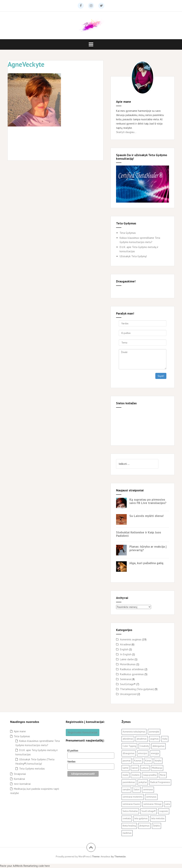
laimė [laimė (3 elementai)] (125, 768)
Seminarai (125, 679)
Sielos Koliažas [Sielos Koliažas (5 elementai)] (130, 811)
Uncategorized (128, 694)
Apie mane (20, 731)
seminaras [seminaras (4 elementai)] (151, 797)
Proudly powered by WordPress (73, 856)
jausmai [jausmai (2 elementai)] (127, 761)
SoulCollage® (128, 684)
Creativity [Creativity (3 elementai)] (144, 746)
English (124, 649)
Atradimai (125, 644)
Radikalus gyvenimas (132, 674)
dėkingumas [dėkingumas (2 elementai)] (159, 746)
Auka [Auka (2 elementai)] (165, 739)
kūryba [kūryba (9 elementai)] (158, 761)
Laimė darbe (127, 659)
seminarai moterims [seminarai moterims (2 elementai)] (133, 797)
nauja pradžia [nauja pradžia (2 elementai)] (150, 775)
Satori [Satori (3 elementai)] (137, 790)
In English (126, 654)
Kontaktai (19, 779)
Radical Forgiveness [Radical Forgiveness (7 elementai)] (160, 782)
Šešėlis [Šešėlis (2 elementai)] (156, 826)
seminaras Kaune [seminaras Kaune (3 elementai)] (131, 804)
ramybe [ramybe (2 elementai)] (126, 790)
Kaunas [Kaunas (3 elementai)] (138, 761)
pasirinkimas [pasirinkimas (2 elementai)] (129, 782)
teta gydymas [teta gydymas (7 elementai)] (141, 818)
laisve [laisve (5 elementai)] (135, 768)
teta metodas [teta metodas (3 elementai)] (158, 818)
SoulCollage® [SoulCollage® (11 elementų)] (149, 811)
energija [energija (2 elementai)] (155, 753)
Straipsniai (20, 774)
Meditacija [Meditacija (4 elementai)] (157, 768)
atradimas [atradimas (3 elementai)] (142, 739)
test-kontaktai (22, 784)
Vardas (71, 762)
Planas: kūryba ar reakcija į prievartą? (148, 548)
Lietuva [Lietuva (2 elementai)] (145, 768)
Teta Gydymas (128, 233)
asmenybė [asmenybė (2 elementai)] (154, 732)
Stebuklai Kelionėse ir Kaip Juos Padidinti (139, 534)
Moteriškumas (128, 664)
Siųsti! (161, 376)
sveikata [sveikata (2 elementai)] (127, 818)
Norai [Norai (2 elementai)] (163, 775)
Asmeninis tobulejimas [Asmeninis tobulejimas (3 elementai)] (134, 732)
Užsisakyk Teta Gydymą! (133, 256)
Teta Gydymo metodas (32, 769)
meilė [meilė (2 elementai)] (125, 775)
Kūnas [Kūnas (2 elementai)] (148, 761)
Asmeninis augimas (131, 639)
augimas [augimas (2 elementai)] (154, 739)
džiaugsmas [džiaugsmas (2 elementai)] (129, 753)
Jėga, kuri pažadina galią (146, 563)
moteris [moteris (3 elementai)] (136, 775)
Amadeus (105, 856)
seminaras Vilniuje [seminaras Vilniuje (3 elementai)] (152, 804)
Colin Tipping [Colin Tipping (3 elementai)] (129, 746)
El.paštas (73, 751)
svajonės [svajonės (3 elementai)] (164, 811)
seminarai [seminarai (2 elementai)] (148, 790)
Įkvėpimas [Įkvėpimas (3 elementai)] (144, 826)
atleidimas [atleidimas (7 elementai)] (128, 739)
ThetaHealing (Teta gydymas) (137, 689)
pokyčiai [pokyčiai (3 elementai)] (143, 782)
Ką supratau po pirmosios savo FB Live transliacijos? (148, 501)
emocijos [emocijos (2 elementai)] (143, 753)
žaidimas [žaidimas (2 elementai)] (127, 833)
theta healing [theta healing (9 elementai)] (129, 826)
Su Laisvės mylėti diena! (146, 516)
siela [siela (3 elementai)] (168, 804)
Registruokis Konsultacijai (83, 732)
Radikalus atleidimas (132, 669)
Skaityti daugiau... (126, 132)
